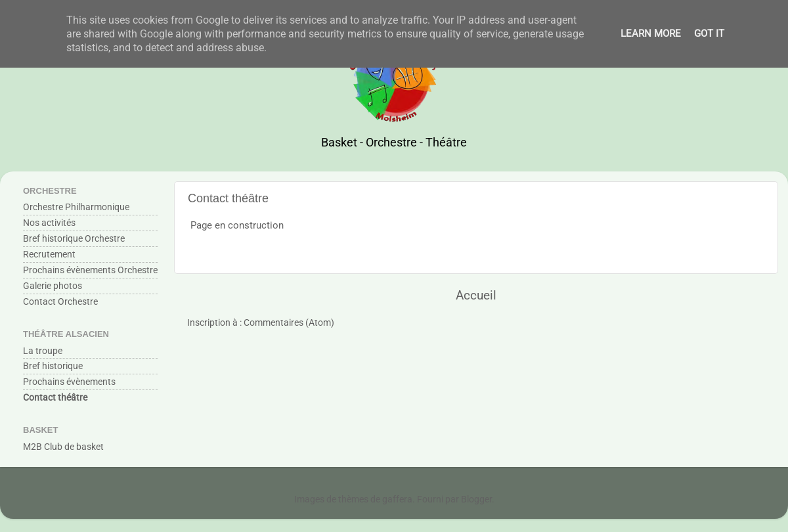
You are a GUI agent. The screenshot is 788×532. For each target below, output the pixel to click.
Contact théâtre (55, 397)
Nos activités (49, 223)
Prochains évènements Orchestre (90, 270)
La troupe (43, 351)
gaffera (397, 499)
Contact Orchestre (60, 301)
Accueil (476, 295)
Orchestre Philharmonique (76, 207)
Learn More (651, 33)
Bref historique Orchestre (74, 238)
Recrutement (49, 254)
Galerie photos (53, 286)
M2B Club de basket (63, 447)
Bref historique (53, 366)
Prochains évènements (69, 382)
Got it (709, 33)
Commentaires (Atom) (289, 322)
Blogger (476, 499)
